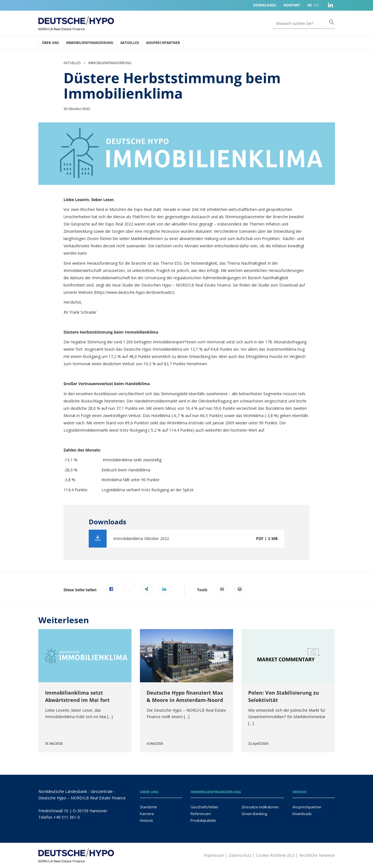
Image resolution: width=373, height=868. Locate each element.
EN (316, 5)
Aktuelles (130, 43)
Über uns (51, 43)
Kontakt (292, 5)
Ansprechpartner (163, 43)
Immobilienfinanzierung (90, 43)
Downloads (265, 5)
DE (310, 5)
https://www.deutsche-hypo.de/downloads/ (134, 292)
